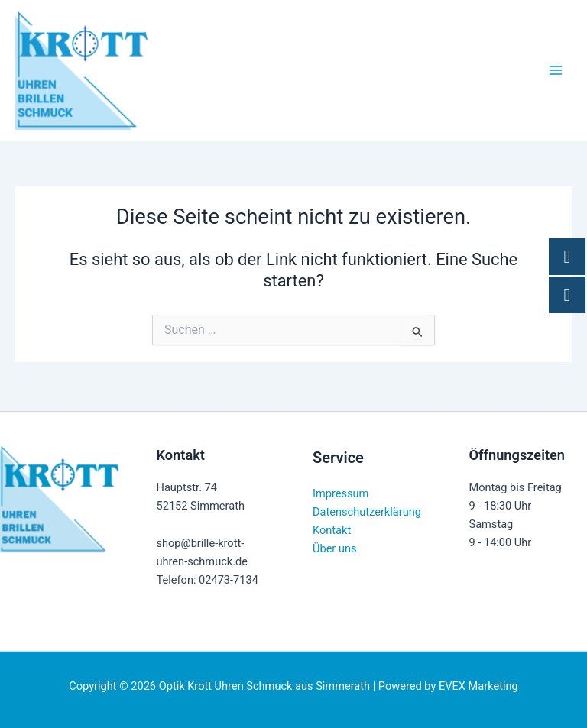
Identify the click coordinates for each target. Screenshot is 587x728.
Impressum (341, 493)
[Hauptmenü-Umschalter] (556, 73)
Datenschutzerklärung (367, 512)
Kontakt (332, 530)
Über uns (335, 548)
